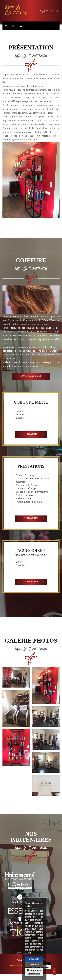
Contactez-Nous (31, 376)
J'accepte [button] (34, 959)
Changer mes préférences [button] (34, 972)
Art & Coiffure (16, 10)
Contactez (31, 434)
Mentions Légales (19, 966)
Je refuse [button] (34, 965)
